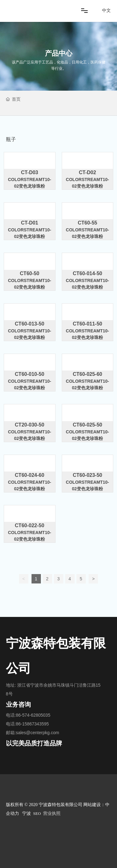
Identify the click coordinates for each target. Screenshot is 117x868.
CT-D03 (29, 172)
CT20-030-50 (30, 425)
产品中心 (59, 53)
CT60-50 (30, 273)
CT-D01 (29, 223)
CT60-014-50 (87, 273)
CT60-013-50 (30, 324)
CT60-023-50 (87, 475)
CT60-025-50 (87, 425)
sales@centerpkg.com (38, 733)
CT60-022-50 (30, 525)
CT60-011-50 (87, 324)
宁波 (27, 813)
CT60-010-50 (30, 374)
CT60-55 (87, 223)
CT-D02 (88, 172)
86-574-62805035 (33, 715)
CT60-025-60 (87, 374)
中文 (106, 10)
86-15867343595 (32, 724)
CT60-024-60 (30, 475)
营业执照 (52, 813)
